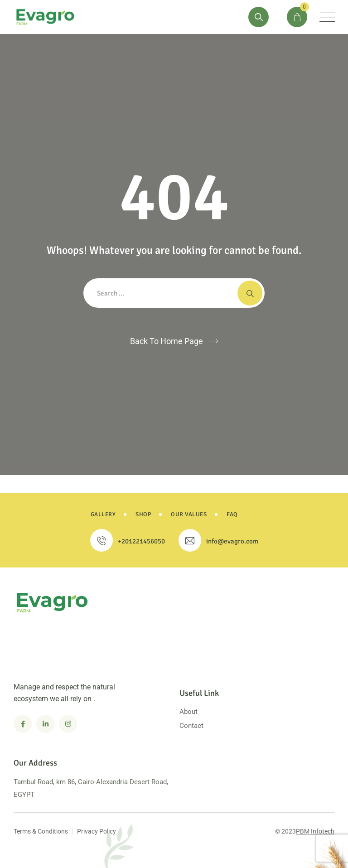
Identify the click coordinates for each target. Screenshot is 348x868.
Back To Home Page (167, 341)
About (188, 712)
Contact (191, 726)
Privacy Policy (97, 831)
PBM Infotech (315, 831)
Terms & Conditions (41, 831)
